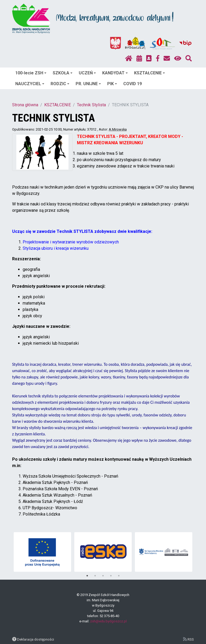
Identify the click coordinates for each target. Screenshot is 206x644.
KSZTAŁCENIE (149, 73)
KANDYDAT (115, 73)
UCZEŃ (87, 73)
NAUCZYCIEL (30, 84)
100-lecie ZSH (31, 73)
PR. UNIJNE (88, 84)
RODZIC (60, 84)
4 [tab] (111, 576)
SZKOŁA (63, 73)
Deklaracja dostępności (36, 639)
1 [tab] (87, 576)
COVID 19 (133, 84)
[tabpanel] (43, 552)
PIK (112, 84)
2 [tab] (95, 576)
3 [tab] (103, 576)
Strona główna (25, 105)
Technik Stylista (91, 105)
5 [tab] (119, 576)
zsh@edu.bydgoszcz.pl (108, 621)
